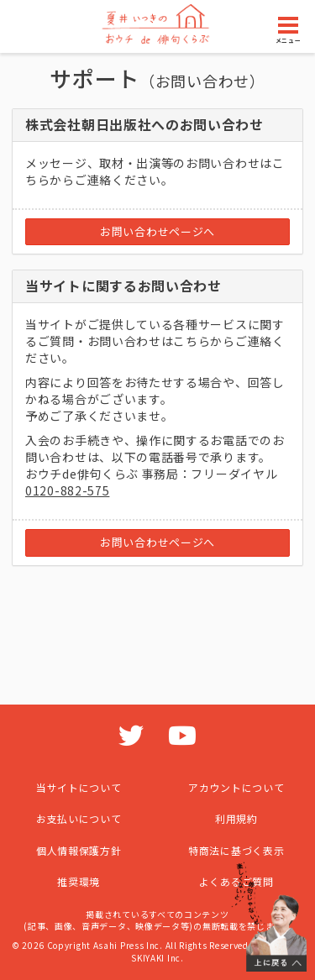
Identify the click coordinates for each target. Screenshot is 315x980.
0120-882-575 (67, 490)
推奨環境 (79, 881)
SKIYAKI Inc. (157, 958)
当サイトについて (79, 787)
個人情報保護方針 (79, 850)
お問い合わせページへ (157, 231)
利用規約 (236, 818)
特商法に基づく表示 (236, 850)
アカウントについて (236, 787)
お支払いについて (79, 818)
